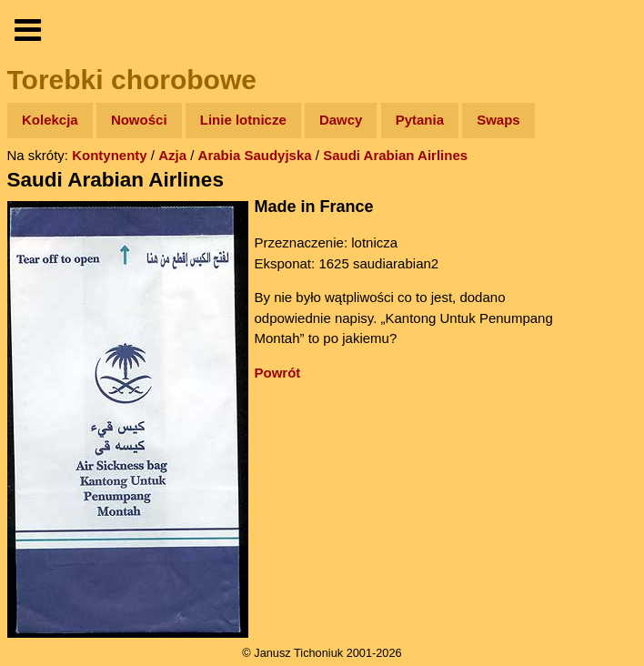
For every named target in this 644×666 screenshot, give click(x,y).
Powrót (278, 373)
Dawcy (341, 120)
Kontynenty (110, 155)
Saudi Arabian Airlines (395, 155)
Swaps (498, 120)
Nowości (139, 120)
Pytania (420, 120)
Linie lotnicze (243, 120)
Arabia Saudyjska (255, 155)
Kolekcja (50, 120)
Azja (172, 155)
